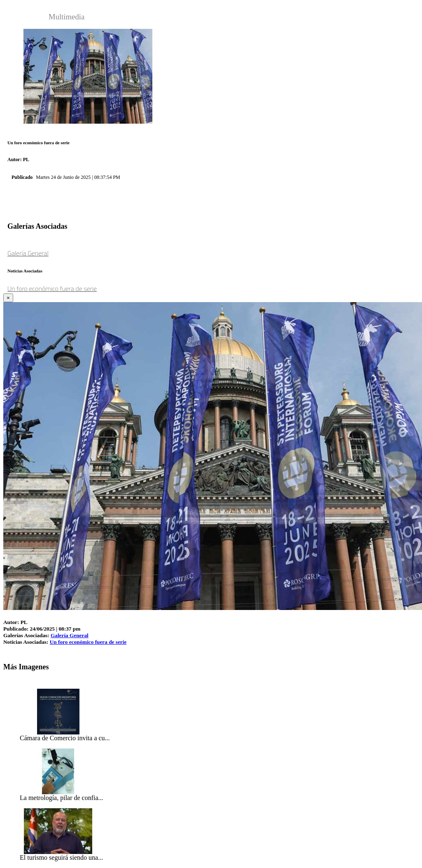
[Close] (8, 298)
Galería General (28, 253)
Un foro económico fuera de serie (52, 289)
